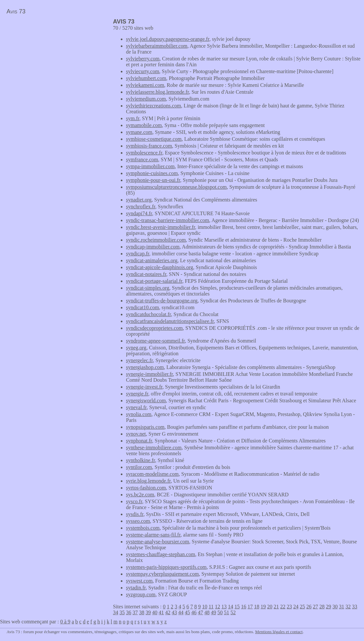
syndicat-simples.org (148, 288)
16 (244, 607)
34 (116, 612)
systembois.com (143, 528)
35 (122, 612)
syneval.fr (136, 407)
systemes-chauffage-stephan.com (161, 554)
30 (335, 607)
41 (161, 612)
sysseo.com (138, 521)
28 (322, 607)
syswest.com (139, 581)
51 (227, 612)
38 (142, 612)
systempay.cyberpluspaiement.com (162, 574)
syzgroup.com (141, 594)
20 (270, 607)
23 (289, 607)
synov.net (136, 434)
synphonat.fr (139, 441)
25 (302, 607)
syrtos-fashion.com (146, 488)
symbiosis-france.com (149, 146)
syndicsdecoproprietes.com (154, 328)
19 (263, 607)
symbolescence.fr (144, 153)
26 (309, 607)
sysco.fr (134, 501)
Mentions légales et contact (279, 632)
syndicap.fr (138, 254)
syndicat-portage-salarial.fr (154, 281)
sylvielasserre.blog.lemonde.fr (158, 92)
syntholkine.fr (141, 460)
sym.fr (133, 118)
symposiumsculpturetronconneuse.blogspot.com (176, 187)
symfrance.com (142, 160)
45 (187, 612)
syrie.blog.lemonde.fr (148, 481)
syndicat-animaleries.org (152, 260)
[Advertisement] (55, 64)
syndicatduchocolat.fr (149, 314)
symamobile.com (144, 125)
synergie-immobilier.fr (149, 374)
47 (200, 612)
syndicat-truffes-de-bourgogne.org (162, 301)
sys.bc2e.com (140, 495)
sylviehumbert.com (146, 78)
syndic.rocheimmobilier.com (156, 240)
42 (168, 612)
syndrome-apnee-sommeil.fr (155, 341)
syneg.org (136, 348)
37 (135, 612)
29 (328, 607)
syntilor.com (139, 467)
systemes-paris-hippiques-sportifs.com (166, 567)
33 (355, 607)
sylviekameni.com (145, 85)
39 (148, 612)
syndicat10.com (142, 307)
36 (129, 612)
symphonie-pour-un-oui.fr (153, 180)
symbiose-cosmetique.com (154, 139)
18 (257, 607)
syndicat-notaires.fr (146, 274)
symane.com (139, 132)
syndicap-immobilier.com (153, 247)
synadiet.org (139, 200)
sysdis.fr (135, 514)
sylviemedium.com (146, 99)
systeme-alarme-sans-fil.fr (153, 535)
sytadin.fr (136, 588)
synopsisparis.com (145, 427)
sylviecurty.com (143, 71)
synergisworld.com (146, 401)
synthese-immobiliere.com (154, 448)
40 (155, 612)
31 (341, 607)
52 (233, 612)
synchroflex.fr (141, 207)
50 (220, 612)
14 (230, 607)
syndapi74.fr (139, 213)
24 (296, 607)
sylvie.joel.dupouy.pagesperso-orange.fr (168, 39)
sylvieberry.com (143, 59)
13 (224, 607)
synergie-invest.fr (144, 387)
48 (207, 612)
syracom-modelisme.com (152, 474)
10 (205, 607)
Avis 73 (16, 11)
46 (194, 612)
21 (276, 607)
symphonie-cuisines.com (152, 173)
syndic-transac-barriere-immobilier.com (168, 220)
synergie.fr (137, 394)
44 (181, 612)
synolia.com (139, 414)
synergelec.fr (139, 360)
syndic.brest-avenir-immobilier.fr (160, 227)
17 (250, 607)
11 (211, 607)
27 (315, 607)
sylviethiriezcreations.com (153, 106)
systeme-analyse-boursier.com (158, 542)
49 (214, 612)
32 (348, 607)
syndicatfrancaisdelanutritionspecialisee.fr (170, 321)
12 (217, 607)
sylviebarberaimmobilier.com (157, 46)
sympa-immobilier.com (150, 166)
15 (237, 607)
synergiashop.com (145, 367)
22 (283, 607)
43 (174, 612)
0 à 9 (65, 622)
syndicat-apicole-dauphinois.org (159, 267)
